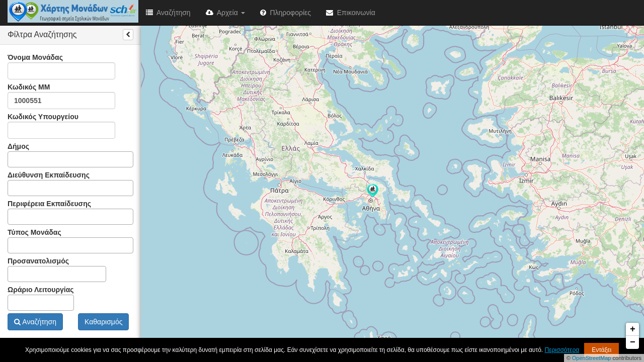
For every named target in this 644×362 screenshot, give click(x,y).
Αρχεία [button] (225, 13)
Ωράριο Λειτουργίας (41, 298)
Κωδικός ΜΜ (61, 96)
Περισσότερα (562, 350)
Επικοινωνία (351, 13)
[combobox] (70, 159)
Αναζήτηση (168, 13)
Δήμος (70, 155)
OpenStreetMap (592, 358)
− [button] (633, 342)
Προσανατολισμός (57, 269)
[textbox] (13, 159)
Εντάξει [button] (601, 350)
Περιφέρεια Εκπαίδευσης (70, 212)
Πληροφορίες (286, 13)
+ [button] (633, 329)
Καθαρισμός (103, 322)
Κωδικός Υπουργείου (61, 126)
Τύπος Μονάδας (70, 241)
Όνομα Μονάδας (61, 66)
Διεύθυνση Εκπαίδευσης (70, 184)
